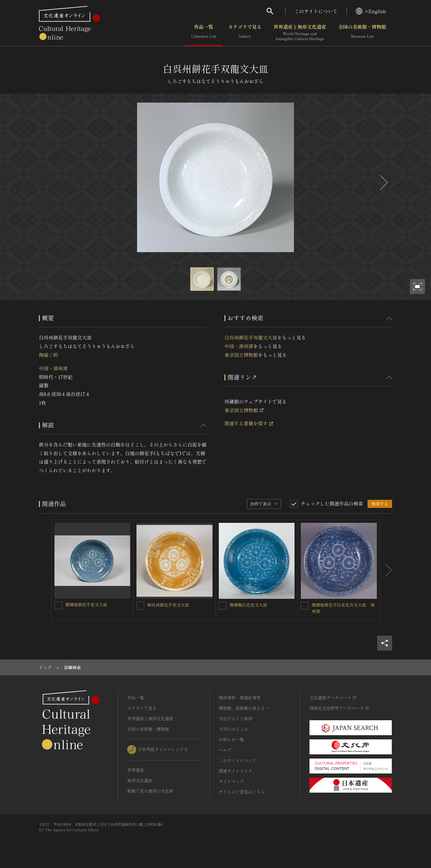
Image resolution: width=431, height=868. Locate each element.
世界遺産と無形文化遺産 (300, 33)
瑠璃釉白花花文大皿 (248, 605)
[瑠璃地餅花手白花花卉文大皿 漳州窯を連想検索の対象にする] (305, 606)
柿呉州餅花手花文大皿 (168, 605)
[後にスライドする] (383, 183)
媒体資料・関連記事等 (240, 698)
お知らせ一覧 (231, 739)
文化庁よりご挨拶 (236, 718)
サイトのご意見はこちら (242, 792)
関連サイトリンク (236, 771)
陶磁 (44, 355)
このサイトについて (316, 11)
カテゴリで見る (245, 33)
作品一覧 (204, 33)
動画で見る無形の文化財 (150, 791)
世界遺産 (136, 770)
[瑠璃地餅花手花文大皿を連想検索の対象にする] (58, 605)
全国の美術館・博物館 (362, 33)
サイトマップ (231, 781)
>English (371, 11)
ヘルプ (225, 750)
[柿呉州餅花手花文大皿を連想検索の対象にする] (140, 606)
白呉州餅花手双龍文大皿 (251, 337)
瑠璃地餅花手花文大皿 (86, 604)
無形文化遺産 (140, 780)
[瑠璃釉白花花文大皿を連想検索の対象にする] (223, 606)
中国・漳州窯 (53, 368)
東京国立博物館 (241, 355)
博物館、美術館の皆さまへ (244, 708)
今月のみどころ (233, 729)
